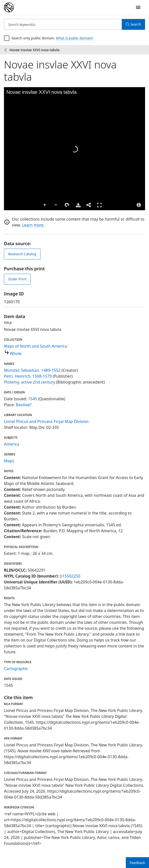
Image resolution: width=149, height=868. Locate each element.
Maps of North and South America (35, 346)
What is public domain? (75, 38)
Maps (9, 461)
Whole (16, 354)
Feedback (137, 863)
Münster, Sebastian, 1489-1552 (32, 370)
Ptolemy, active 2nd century (29, 382)
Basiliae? (24, 405)
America (12, 444)
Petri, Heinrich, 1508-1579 (28, 376)
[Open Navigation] (138, 7)
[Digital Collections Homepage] (9, 7)
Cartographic (16, 669)
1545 (33, 399)
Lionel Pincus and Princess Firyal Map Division (46, 421)
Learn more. (33, 225)
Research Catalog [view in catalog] (22, 254)
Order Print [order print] (17, 279)
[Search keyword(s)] (63, 24)
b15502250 (70, 576)
